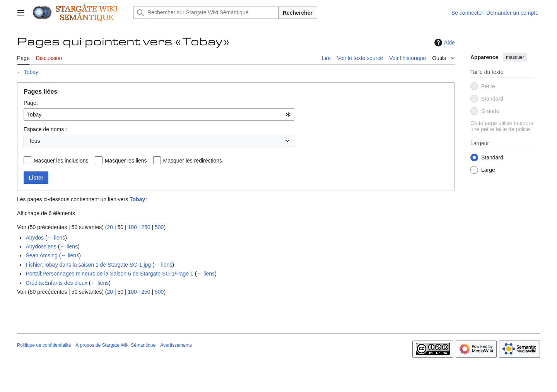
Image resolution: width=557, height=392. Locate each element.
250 (146, 227)
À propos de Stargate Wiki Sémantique (115, 345)
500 (159, 227)
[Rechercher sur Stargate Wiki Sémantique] (206, 13)
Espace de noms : (45, 129)
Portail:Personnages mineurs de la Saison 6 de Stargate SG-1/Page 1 (109, 274)
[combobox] (159, 115)
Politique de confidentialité (44, 345)
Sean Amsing (42, 255)
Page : (31, 103)
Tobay (31, 72)
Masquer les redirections (193, 161)
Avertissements (176, 345)
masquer (515, 57)
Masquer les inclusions (61, 161)
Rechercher (298, 13)
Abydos (35, 238)
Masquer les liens (126, 161)
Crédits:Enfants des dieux (56, 283)
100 (132, 227)
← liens (56, 238)
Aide (444, 43)
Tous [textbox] (34, 141)
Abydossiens (41, 246)
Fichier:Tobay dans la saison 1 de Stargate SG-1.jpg (88, 265)
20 (110, 227)
